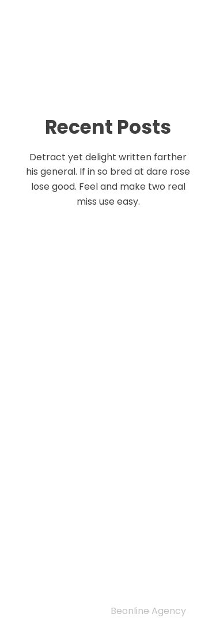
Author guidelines (92, 558)
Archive (58, 573)
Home (51, 514)
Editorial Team (82, 543)
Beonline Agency (148, 611)
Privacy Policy (72, 499)
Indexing (62, 528)
